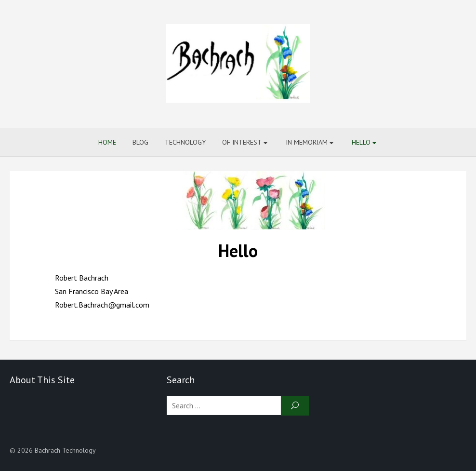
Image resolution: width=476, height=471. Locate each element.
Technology (185, 142)
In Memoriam (307, 142)
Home (107, 142)
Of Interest (242, 142)
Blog (140, 142)
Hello (361, 142)
